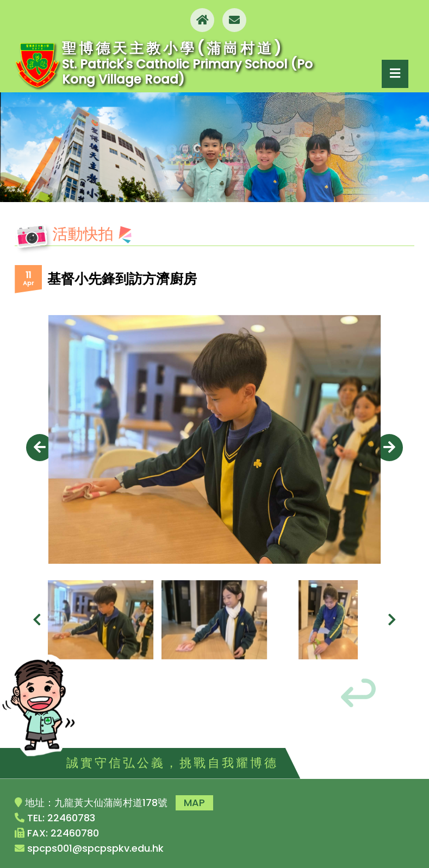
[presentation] (40, 448)
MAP (194, 803)
